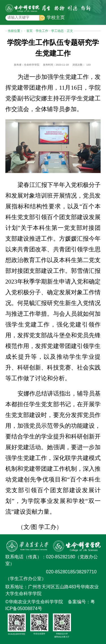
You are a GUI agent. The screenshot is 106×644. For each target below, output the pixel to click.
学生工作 (42, 31)
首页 (29, 31)
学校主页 (56, 17)
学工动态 (57, 31)
